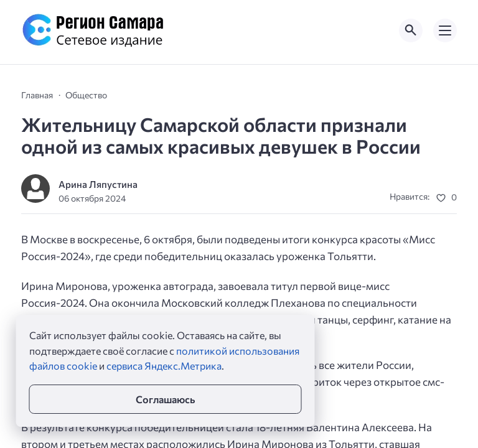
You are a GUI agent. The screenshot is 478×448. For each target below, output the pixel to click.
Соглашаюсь (165, 399)
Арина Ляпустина (98, 184)
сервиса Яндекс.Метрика (164, 366)
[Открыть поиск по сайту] (411, 30)
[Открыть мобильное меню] (445, 30)
